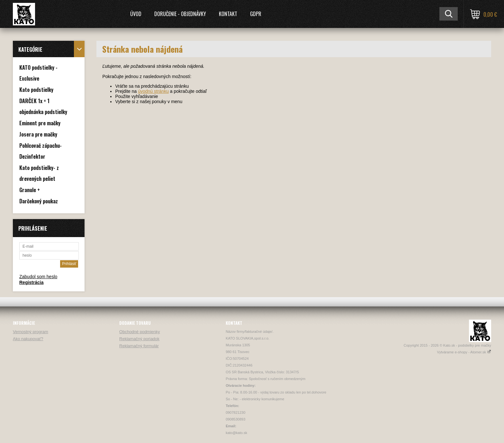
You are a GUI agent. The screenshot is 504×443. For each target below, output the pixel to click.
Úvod (136, 14)
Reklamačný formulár (139, 346)
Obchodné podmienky (139, 332)
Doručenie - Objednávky (180, 14)
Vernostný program (31, 332)
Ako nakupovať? (28, 339)
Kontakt (228, 14)
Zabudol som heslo (38, 277)
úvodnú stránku (153, 91)
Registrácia (31, 282)
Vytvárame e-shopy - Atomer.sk (464, 352)
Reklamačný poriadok (139, 339)
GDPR (256, 14)
